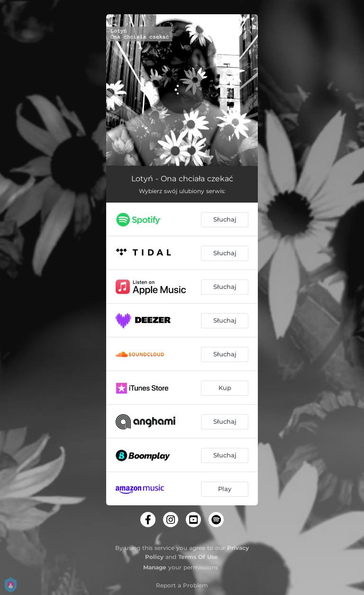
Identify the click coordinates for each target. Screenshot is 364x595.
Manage (155, 567)
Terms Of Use (198, 557)
